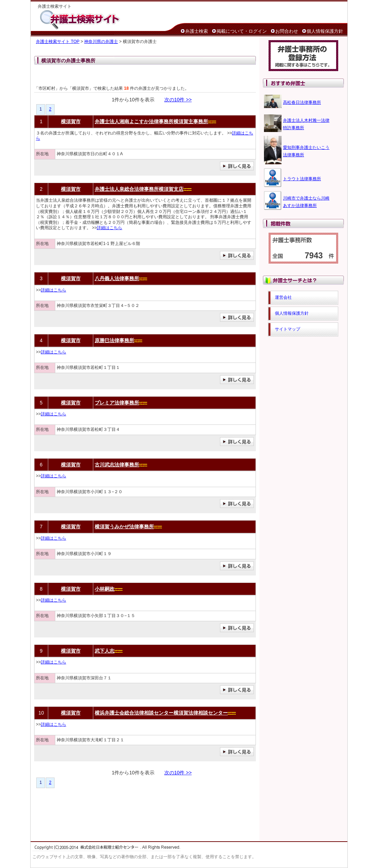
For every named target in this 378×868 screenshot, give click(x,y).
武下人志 (105, 651)
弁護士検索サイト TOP (58, 42)
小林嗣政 (105, 589)
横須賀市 (71, 121)
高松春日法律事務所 (302, 102)
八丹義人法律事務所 (117, 278)
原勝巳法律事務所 (114, 340)
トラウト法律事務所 (302, 179)
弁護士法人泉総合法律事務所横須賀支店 (139, 189)
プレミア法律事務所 (117, 403)
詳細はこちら (109, 228)
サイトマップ (288, 329)
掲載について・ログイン (242, 31)
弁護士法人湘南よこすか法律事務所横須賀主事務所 (151, 121)
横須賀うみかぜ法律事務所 (124, 527)
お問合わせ (287, 31)
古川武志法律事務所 (117, 465)
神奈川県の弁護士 (101, 42)
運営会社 (283, 297)
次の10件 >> (178, 100)
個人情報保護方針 (325, 31)
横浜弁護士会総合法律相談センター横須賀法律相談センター (161, 713)
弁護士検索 (197, 31)
